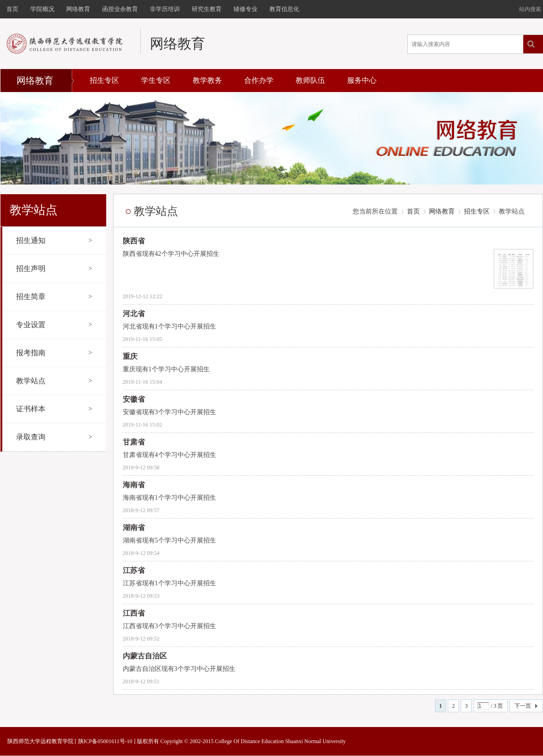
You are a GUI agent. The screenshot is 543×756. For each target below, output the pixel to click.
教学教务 (207, 80)
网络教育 (442, 211)
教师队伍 (310, 80)
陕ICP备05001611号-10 (105, 741)
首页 (413, 211)
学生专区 (156, 80)
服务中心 (362, 80)
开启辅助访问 (515, 6)
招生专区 (104, 80)
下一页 (523, 706)
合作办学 (259, 80)
